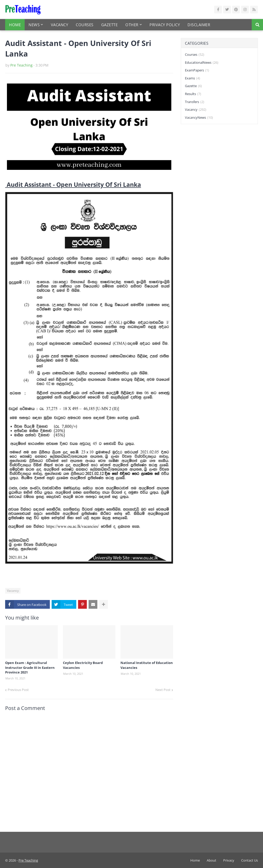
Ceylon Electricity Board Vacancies (83, 665)
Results (193, 94)
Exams (192, 78)
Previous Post (18, 690)
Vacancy (13, 591)
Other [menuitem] (132, 25)
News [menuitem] (34, 25)
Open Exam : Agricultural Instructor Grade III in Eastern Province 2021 (30, 667)
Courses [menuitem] (85, 25)
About (212, 860)
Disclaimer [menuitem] (199, 25)
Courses (195, 55)
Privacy (229, 860)
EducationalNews (202, 63)
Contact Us (250, 860)
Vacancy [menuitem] (60, 25)
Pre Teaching (21, 65)
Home (195, 860)
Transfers (195, 102)
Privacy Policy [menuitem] (165, 25)
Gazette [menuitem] (110, 25)
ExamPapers (197, 70)
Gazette (193, 86)
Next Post (163, 690)
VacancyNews (199, 118)
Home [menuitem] (15, 25)
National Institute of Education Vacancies (147, 665)
